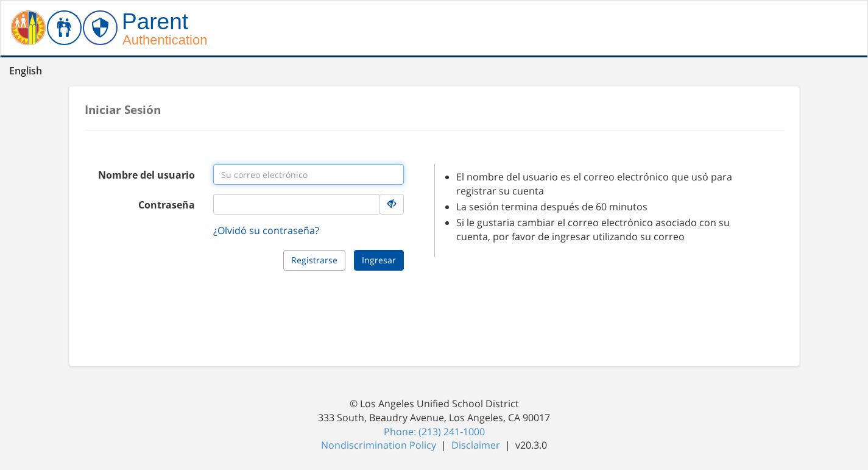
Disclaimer (477, 445)
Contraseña (167, 205)
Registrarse (314, 260)
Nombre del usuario (146, 175)
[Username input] (309, 174)
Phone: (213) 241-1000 (434, 432)
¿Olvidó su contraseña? (266, 230)
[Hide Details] (392, 204)
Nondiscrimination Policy (380, 445)
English (26, 71)
